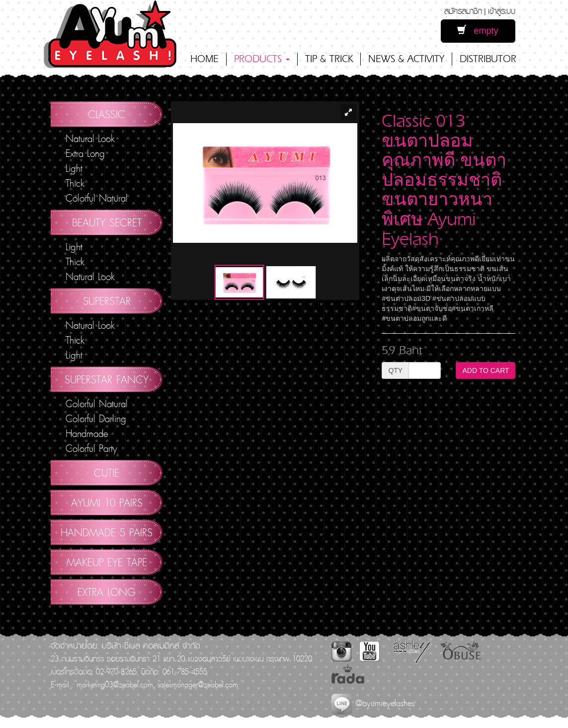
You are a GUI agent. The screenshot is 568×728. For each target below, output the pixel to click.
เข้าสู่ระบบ (502, 11)
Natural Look (90, 139)
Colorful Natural (97, 198)
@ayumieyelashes (373, 703)
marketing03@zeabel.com (115, 684)
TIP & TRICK (329, 59)
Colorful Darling (96, 419)
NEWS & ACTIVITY (406, 59)
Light (74, 168)
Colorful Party (91, 448)
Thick (75, 183)
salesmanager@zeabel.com (198, 684)
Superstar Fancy (107, 379)
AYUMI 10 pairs (107, 503)
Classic (107, 114)
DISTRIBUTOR (488, 59)
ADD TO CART (486, 370)
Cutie (107, 473)
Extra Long (85, 153)
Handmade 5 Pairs (107, 532)
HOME (204, 59)
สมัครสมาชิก (463, 11)
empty (478, 31)
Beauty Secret (107, 222)
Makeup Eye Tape (107, 562)
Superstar (107, 301)
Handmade (87, 434)
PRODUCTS (262, 59)
